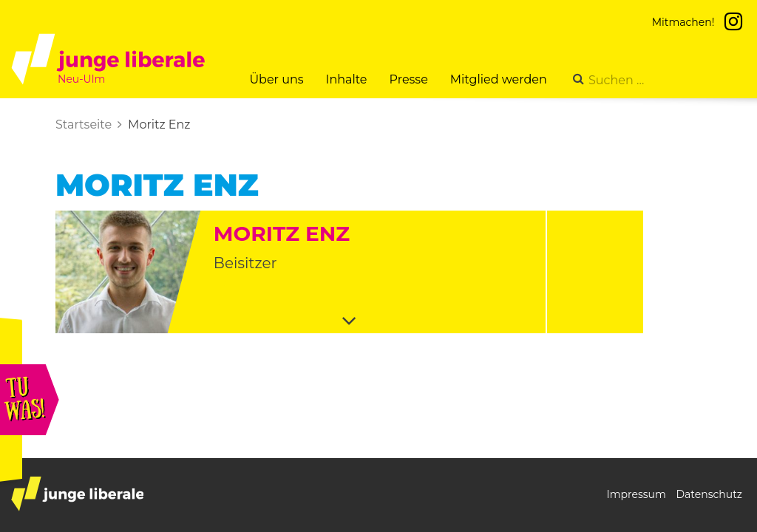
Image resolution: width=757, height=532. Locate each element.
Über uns (276, 79)
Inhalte (347, 79)
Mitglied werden (499, 79)
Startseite (84, 125)
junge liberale (77, 494)
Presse (409, 79)
